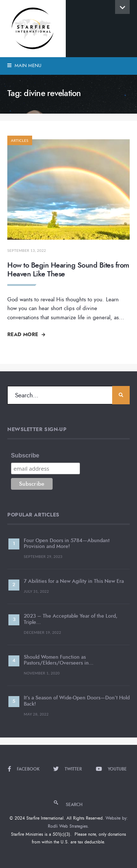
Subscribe (25, 455)
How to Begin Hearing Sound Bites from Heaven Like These (68, 270)
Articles (20, 140)
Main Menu (24, 66)
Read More (26, 334)
